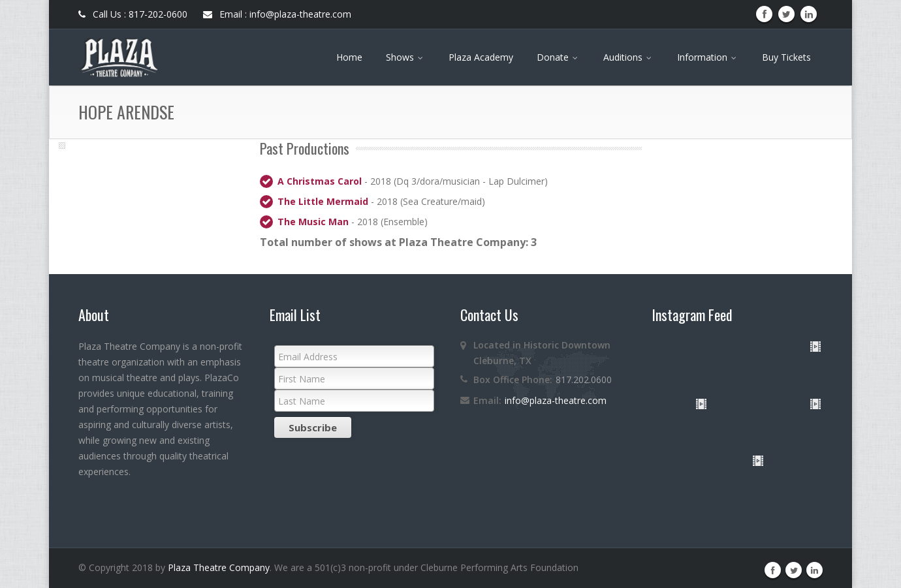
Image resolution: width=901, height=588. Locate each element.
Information (708, 57)
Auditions (628, 57)
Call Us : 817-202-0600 (133, 14)
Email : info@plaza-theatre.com (277, 14)
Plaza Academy (481, 57)
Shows (405, 57)
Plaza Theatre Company (219, 567)
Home (349, 57)
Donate (558, 57)
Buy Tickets (786, 57)
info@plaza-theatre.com (556, 400)
